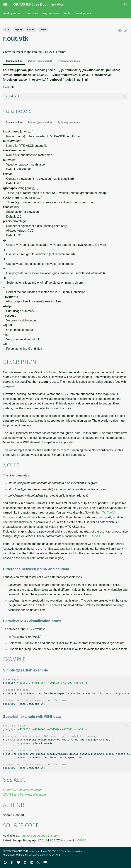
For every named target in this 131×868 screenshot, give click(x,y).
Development (83, 13)
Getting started (12, 13)
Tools (67, 13)
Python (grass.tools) (69, 61)
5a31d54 (81, 840)
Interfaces (32, 13)
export (18, 29)
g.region (36, 790)
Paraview (9, 517)
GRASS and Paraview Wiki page (24, 795)
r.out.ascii (23, 790)
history (53, 836)
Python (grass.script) (40, 61)
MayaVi (27, 517)
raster (43, 29)
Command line (14, 61)
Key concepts (51, 13)
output (31, 29)
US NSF (56, 855)
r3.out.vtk (9, 790)
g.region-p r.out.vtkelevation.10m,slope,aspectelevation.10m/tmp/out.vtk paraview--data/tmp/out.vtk (67, 692)
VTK (7, 29)
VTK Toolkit (108, 513)
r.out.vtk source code (33, 836)
